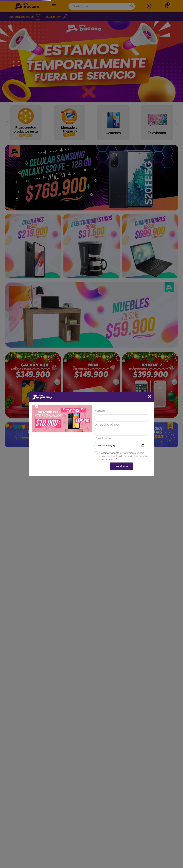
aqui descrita (108, 459)
